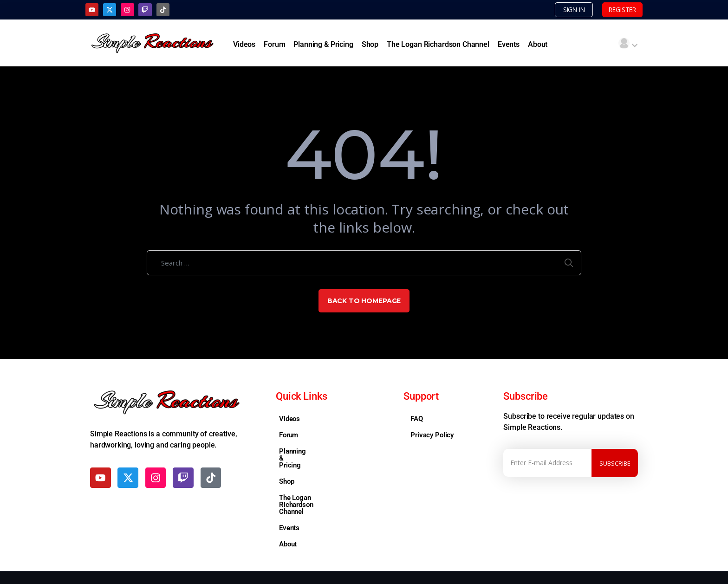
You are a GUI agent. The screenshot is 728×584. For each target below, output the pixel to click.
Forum (274, 45)
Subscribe (615, 464)
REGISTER (616, 10)
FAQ (417, 420)
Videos (244, 45)
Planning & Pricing (323, 45)
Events (509, 45)
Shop (370, 45)
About (538, 45)
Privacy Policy (432, 436)
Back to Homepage (364, 302)
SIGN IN (558, 10)
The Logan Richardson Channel (438, 45)
